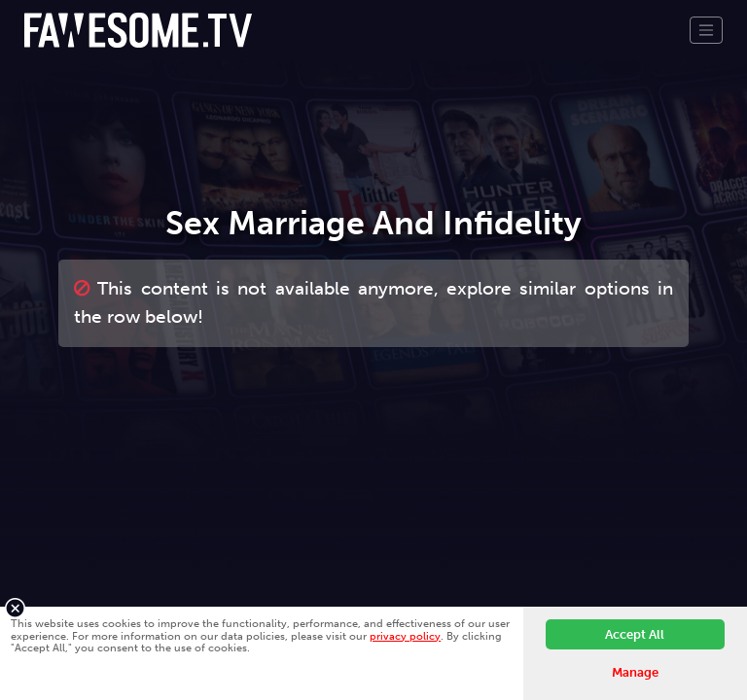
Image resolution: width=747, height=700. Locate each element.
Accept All (635, 634)
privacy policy (405, 636)
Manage (635, 672)
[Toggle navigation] (706, 30)
